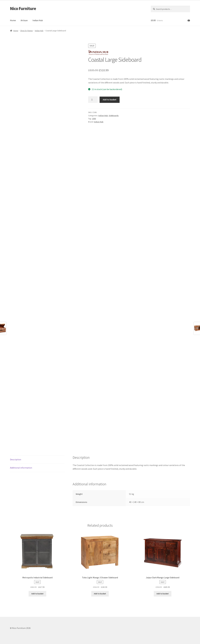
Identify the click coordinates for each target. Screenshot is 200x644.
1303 (94, 119)
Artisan (24, 20)
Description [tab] (16, 459)
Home (13, 20)
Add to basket (110, 100)
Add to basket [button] (37, 594)
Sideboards (114, 116)
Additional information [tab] (21, 468)
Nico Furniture (23, 8)
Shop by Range (27, 31)
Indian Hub (38, 20)
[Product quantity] (93, 100)
